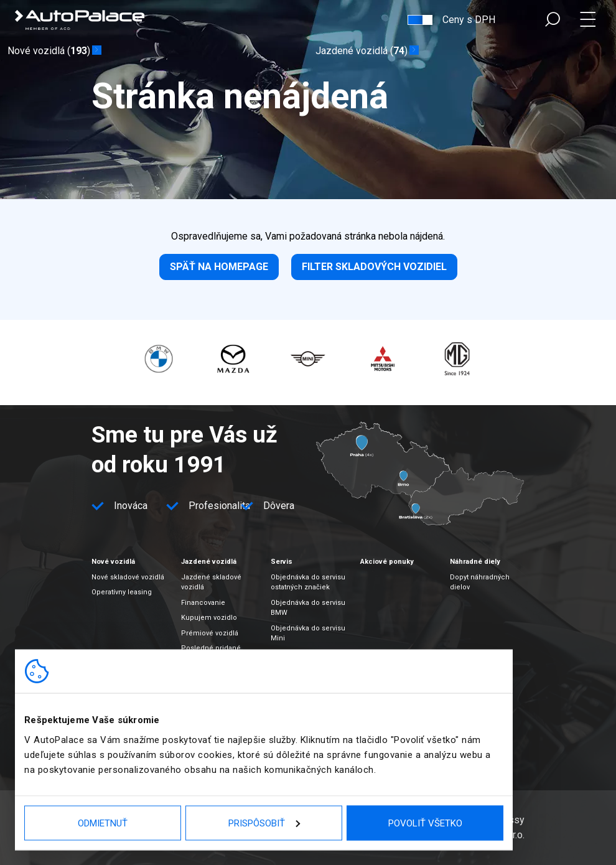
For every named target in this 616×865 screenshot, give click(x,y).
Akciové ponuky (387, 562)
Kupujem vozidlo (209, 618)
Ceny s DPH (469, 20)
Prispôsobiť (264, 823)
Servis (282, 562)
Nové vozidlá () (49, 51)
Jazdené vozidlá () (362, 51)
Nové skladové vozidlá (128, 577)
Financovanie (203, 603)
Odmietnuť (103, 823)
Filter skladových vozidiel (374, 267)
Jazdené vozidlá (209, 562)
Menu (590, 20)
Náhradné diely (475, 562)
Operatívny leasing (122, 592)
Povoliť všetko (425, 823)
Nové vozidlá (113, 562)
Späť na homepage (219, 267)
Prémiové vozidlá (210, 633)
